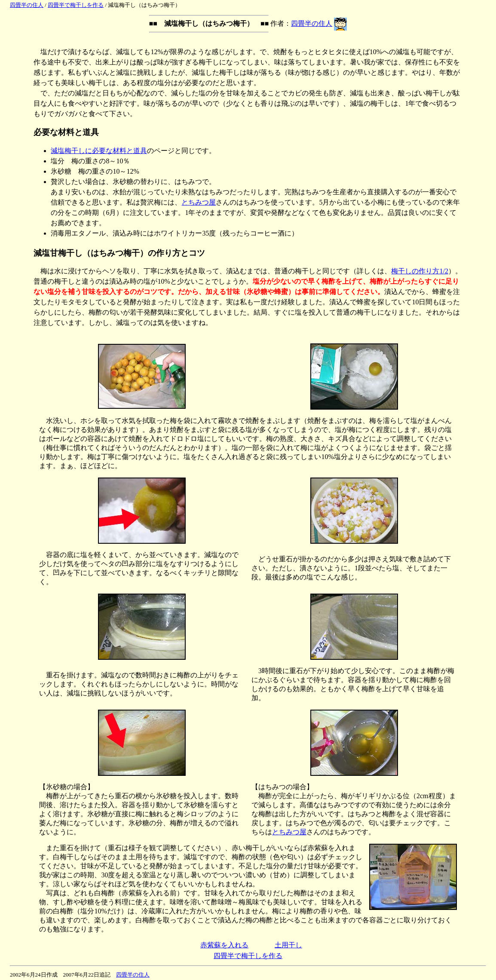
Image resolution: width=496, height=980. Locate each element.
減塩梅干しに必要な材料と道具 (99, 151)
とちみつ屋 (199, 202)
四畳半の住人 (27, 5)
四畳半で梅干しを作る (76, 5)
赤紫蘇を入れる (224, 945)
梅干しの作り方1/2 (419, 271)
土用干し (288, 945)
